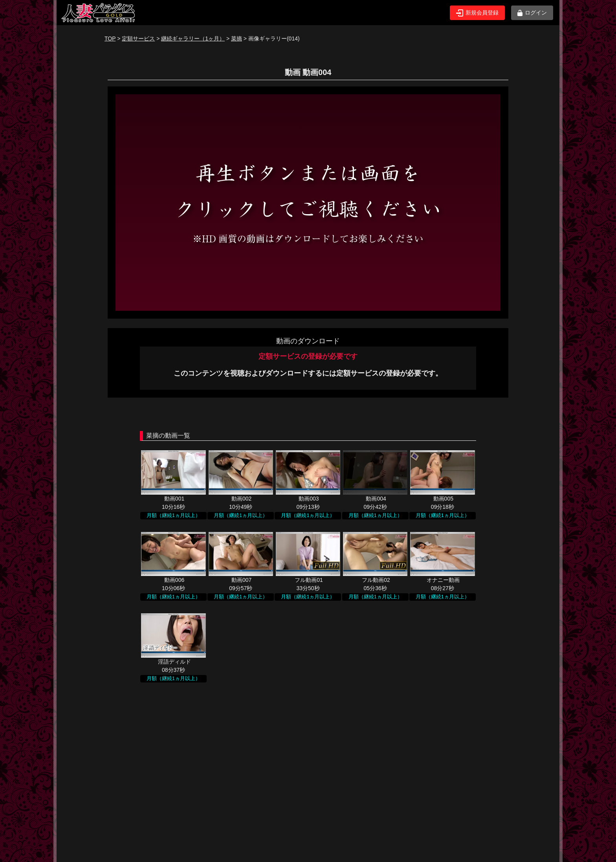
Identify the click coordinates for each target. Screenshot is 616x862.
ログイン (532, 13)
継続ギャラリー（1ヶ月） (193, 39)
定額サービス (138, 39)
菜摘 (236, 39)
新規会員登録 (477, 13)
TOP (110, 39)
